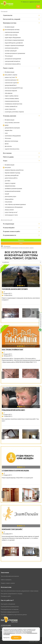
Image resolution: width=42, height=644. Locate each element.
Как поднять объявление (8, 604)
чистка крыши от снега (10, 215)
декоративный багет (10, 85)
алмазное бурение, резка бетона (13, 170)
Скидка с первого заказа (8, 583)
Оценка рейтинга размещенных (10, 607)
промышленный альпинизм (12, 191)
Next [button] (38, 315)
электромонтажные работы (12, 64)
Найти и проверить (6, 580)
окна (5, 133)
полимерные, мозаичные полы (13, 104)
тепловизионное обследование (13, 207)
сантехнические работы (11, 48)
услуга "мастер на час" (10, 212)
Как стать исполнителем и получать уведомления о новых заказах (20, 591)
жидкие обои (8, 130)
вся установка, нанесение (11, 123)
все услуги (7, 167)
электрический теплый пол (12, 61)
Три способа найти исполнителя (10, 576)
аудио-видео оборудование (12, 38)
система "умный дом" (10, 51)
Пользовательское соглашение (10, 609)
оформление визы (9, 186)
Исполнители (7, 246)
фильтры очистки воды (10, 141)
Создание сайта (33, 641)
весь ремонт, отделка (10, 75)
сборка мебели (8, 199)
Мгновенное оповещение (40, 314)
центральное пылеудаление (12, 59)
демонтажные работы (10, 178)
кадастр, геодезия (9, 183)
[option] (11, 315)
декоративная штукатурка (11, 128)
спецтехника (8, 202)
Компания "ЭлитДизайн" (12, 529)
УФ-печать (7, 138)
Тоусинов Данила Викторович (15, 289)
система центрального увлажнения (14, 53)
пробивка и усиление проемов (12, 189)
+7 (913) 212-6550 (6, 625)
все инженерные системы (11, 30)
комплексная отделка (11, 83)
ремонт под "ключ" (10, 77)
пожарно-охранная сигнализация (13, 45)
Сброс (21, 243)
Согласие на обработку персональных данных (14, 615)
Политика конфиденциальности (10, 612)
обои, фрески (8, 93)
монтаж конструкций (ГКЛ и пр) (13, 88)
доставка (7, 181)
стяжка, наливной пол (10, 106)
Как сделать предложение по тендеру (12, 594)
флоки (6, 144)
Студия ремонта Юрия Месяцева (15, 471)
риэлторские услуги (10, 197)
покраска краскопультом (11, 101)
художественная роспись (11, 149)
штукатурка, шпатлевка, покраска (13, 112)
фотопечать (7, 146)
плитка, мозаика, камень (11, 99)
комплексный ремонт (11, 80)
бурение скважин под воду (12, 173)
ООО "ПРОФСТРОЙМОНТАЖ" (13, 350)
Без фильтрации (9, 27)
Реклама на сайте (6, 596)
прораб (6, 194)
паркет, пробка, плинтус (11, 96)
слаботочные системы (10, 35)
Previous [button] (3, 315)
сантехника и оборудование (12, 136)
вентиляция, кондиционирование (13, 40)
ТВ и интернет (8, 56)
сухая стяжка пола (9, 109)
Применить (21, 240)
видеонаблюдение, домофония (13, 43)
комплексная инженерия (11, 32)
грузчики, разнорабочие (11, 175)
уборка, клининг (8, 210)
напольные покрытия (10, 91)
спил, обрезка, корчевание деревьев (14, 204)
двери (6, 125)
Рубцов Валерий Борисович (13, 410)
